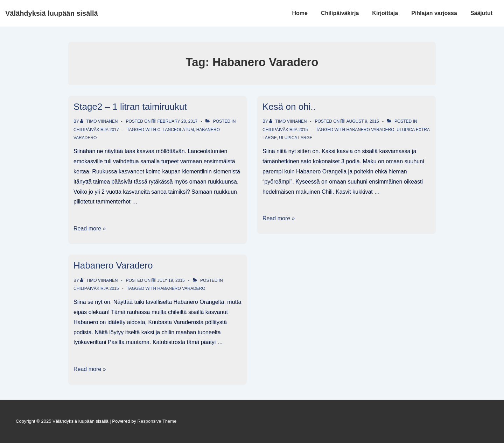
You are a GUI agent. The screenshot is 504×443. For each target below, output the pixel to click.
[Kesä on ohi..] (362, 121)
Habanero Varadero (370, 130)
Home (300, 13)
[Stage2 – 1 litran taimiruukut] (177, 121)
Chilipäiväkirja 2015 (285, 130)
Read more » (90, 228)
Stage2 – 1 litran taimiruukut (130, 107)
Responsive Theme (157, 421)
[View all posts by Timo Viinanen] (100, 121)
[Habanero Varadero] (171, 280)
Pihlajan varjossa (434, 13)
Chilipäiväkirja (340, 13)
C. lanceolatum (175, 130)
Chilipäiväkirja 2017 (96, 130)
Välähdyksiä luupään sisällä (52, 13)
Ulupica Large (296, 138)
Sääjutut (481, 13)
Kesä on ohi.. (289, 107)
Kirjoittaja (385, 13)
